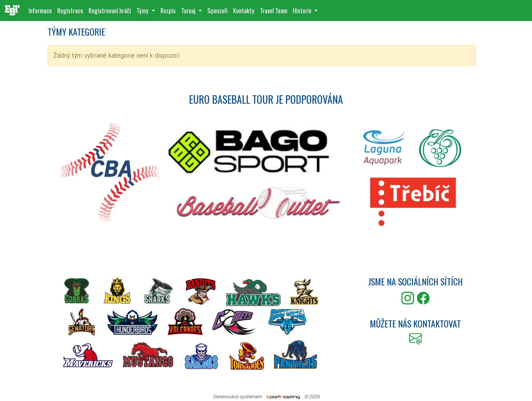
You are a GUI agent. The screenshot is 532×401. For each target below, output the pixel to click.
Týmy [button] (143, 10)
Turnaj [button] (189, 10)
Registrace (70, 10)
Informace (40, 10)
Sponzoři (217, 10)
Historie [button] (303, 10)
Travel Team (274, 10)
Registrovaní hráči (110, 10)
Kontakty (244, 10)
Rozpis (168, 10)
